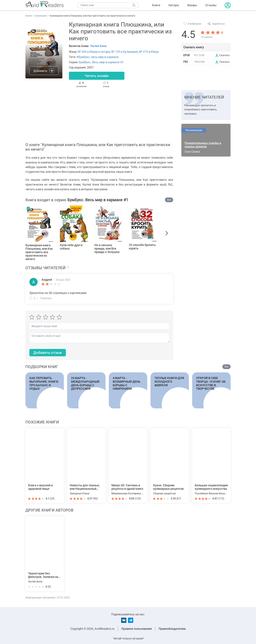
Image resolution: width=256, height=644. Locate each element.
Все (169, 200)
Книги (156, 5)
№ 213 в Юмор (149, 52)
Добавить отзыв (48, 353)
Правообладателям (172, 629)
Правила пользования (137, 629)
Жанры (192, 5)
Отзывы (211, 5)
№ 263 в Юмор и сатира (94, 52)
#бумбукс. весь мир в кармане (98, 57)
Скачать (225, 55)
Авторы (174, 5)
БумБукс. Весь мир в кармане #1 (101, 62)
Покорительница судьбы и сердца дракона (203, 145)
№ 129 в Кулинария (125, 52)
